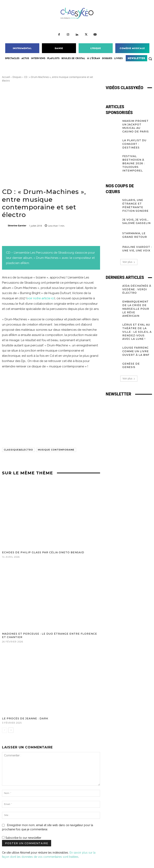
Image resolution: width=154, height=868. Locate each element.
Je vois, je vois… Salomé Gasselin (135, 215)
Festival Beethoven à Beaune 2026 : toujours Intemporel (133, 158)
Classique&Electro (18, 450)
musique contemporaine (56, 450)
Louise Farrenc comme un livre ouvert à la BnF (135, 338)
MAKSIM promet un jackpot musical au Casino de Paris (137, 124)
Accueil (6, 77)
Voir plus (129, 255)
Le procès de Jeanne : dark (24, 718)
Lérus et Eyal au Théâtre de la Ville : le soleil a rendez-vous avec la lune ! (137, 320)
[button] (150, 59)
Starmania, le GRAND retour (134, 228)
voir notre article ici (41, 298)
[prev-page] (5, 729)
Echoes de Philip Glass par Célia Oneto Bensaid (40, 552)
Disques (17, 77)
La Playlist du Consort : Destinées (134, 139)
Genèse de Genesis (137, 350)
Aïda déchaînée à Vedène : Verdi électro (136, 282)
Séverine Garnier (17, 225)
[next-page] (11, 729)
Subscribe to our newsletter (22, 837)
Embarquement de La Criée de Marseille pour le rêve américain (137, 299)
